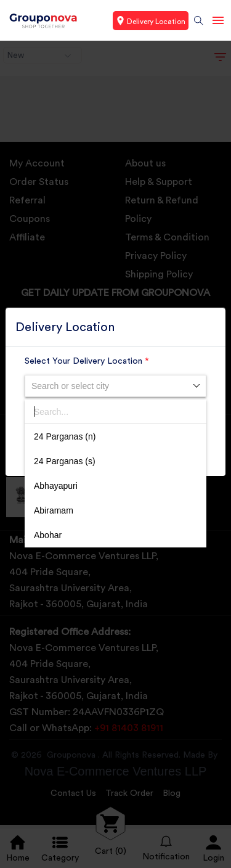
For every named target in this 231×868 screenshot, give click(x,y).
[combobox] (115, 386)
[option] (115, 436)
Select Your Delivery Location (87, 361)
